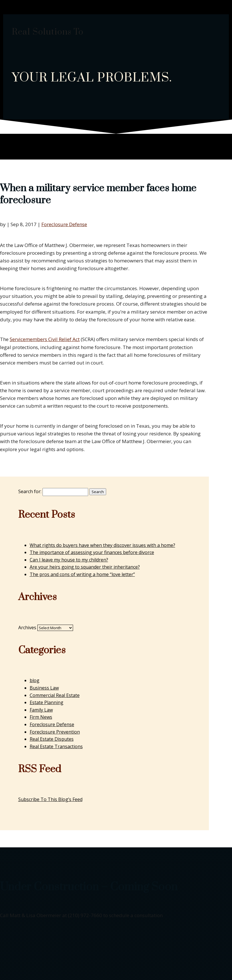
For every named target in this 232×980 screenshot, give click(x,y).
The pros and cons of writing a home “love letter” (82, 574)
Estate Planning (47, 702)
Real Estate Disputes (52, 739)
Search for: (30, 491)
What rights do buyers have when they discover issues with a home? (102, 545)
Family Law (41, 710)
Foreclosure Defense (64, 224)
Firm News (41, 717)
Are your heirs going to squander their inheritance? (85, 567)
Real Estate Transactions (56, 746)
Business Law (44, 688)
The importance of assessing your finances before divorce (92, 552)
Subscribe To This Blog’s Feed (50, 799)
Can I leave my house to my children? (69, 560)
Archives (27, 628)
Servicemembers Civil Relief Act (45, 339)
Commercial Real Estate (55, 695)
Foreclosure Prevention (55, 732)
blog (35, 680)
